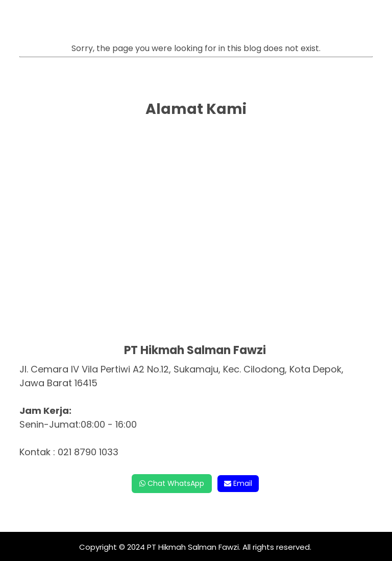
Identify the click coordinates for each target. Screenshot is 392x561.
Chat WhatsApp (172, 483)
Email (238, 483)
